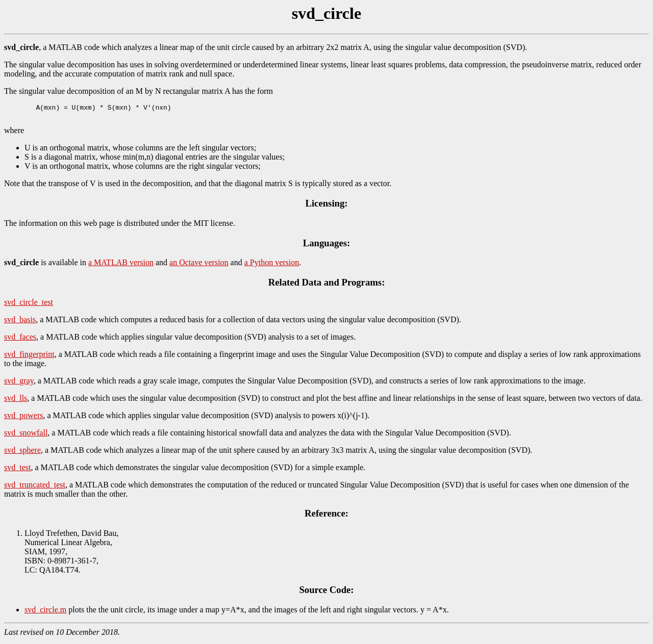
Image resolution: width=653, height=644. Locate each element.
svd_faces (20, 340)
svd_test (17, 470)
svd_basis (20, 323)
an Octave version (199, 265)
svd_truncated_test (35, 488)
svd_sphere (22, 453)
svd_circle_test (29, 305)
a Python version (272, 265)
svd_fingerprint (29, 357)
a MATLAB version (121, 265)
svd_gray (19, 384)
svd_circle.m (45, 613)
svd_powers (23, 418)
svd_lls (16, 401)
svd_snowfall (26, 436)
